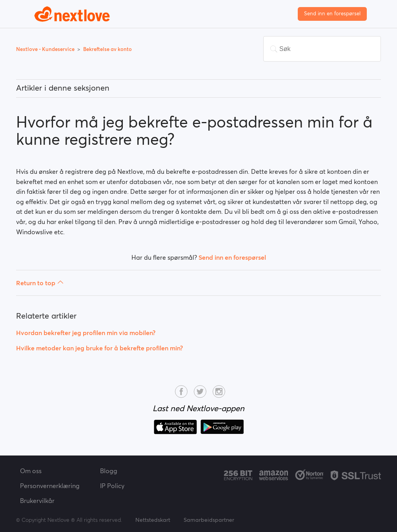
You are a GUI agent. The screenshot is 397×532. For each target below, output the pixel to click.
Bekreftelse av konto (107, 49)
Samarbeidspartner (209, 520)
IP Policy (112, 486)
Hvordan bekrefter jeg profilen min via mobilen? (86, 333)
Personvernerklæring (50, 486)
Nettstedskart (153, 520)
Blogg (109, 471)
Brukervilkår (37, 501)
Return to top (40, 283)
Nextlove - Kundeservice (46, 49)
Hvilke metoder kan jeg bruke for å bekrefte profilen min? (99, 348)
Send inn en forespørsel (332, 14)
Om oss (31, 471)
